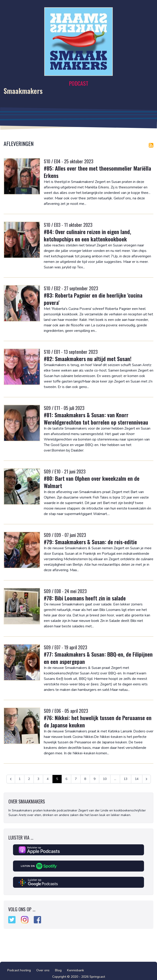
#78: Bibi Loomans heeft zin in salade (85, 598)
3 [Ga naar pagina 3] (38, 779)
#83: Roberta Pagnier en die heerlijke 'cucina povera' (93, 299)
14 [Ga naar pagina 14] (137, 779)
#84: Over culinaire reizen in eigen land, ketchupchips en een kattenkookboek (88, 235)
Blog (58, 970)
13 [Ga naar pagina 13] (126, 779)
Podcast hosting (19, 970)
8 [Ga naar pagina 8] (85, 779)
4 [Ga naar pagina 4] (48, 779)
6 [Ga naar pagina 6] (66, 779)
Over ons (43, 970)
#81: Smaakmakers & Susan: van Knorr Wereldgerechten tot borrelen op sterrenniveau (96, 418)
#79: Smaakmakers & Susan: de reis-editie (90, 542)
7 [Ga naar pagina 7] (76, 779)
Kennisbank (76, 970)
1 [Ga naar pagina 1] (20, 779)
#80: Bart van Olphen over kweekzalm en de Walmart (92, 482)
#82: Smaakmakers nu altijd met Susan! (88, 359)
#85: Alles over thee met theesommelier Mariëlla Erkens (97, 172)
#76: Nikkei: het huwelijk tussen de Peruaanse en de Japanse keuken (98, 721)
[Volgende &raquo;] (147, 779)
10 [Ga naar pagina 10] (105, 779)
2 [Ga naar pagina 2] (29, 779)
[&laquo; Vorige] (11, 779)
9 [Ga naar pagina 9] (94, 779)
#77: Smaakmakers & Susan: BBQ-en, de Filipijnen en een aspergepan (98, 658)
